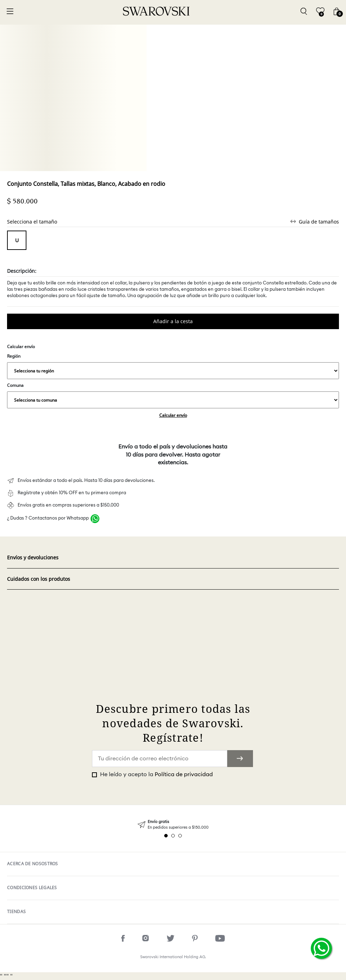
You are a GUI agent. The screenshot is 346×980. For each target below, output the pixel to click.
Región (173, 366)
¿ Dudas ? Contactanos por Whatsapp (48, 518)
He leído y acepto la (156, 774)
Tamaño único (17, 240)
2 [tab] (173, 836)
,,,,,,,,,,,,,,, (173, 371)
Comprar (173, 321)
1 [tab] (166, 836)
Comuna (173, 395)
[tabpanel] (173, 825)
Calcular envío (173, 415)
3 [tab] (180, 836)
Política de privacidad (184, 774)
